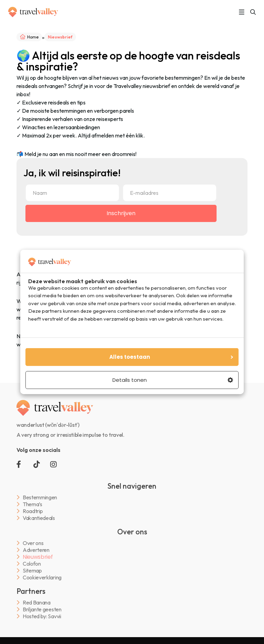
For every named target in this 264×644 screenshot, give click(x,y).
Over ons (33, 543)
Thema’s (32, 504)
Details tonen (173, 380)
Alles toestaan (171, 357)
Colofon (32, 564)
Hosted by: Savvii (42, 616)
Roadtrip (33, 511)
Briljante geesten (42, 609)
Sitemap (32, 571)
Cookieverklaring (42, 578)
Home (33, 37)
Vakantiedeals (39, 518)
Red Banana (37, 603)
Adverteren (36, 550)
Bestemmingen (40, 497)
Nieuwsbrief (38, 557)
